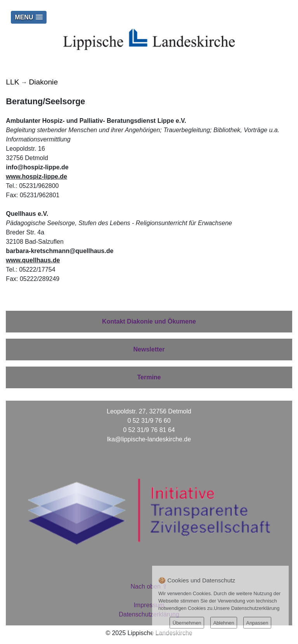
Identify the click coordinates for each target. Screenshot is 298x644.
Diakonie (43, 82)
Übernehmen (187, 623)
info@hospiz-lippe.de (37, 167)
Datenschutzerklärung (149, 614)
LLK (12, 82)
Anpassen (257, 623)
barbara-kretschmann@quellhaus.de (60, 251)
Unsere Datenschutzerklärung (247, 608)
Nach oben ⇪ (149, 586)
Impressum (149, 605)
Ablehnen (223, 623)
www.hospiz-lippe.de (36, 176)
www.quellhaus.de (33, 260)
